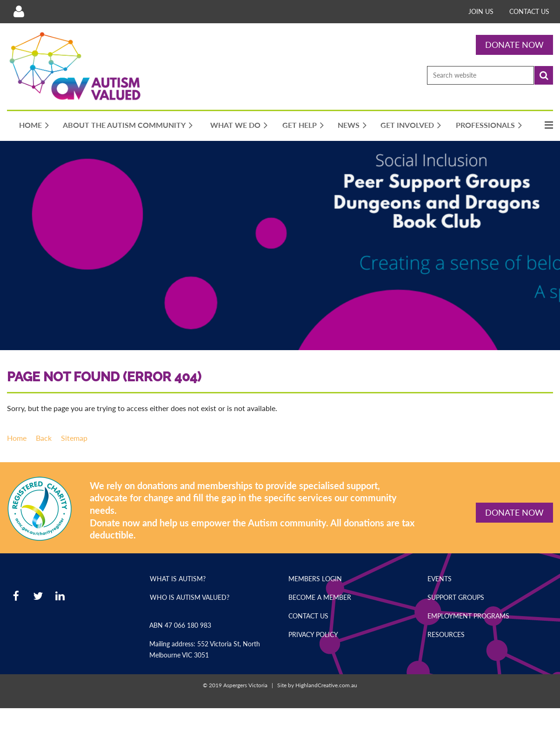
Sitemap (74, 438)
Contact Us (529, 11)
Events (440, 579)
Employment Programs (468, 616)
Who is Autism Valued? (190, 597)
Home (17, 438)
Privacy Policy (313, 634)
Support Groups (456, 597)
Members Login (315, 579)
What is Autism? (178, 579)
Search (544, 75)
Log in (19, 12)
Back (44, 438)
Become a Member (320, 597)
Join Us (481, 11)
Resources (446, 634)
